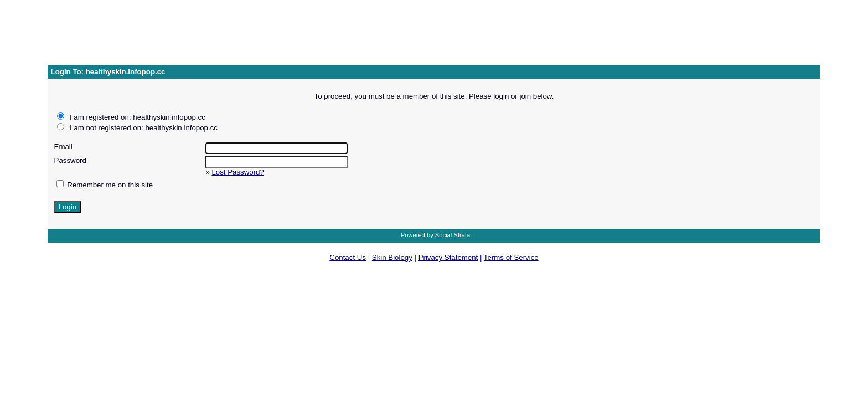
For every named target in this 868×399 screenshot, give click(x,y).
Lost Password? (237, 172)
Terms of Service (511, 257)
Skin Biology (392, 257)
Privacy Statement (448, 257)
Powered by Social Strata (436, 235)
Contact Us (348, 257)
